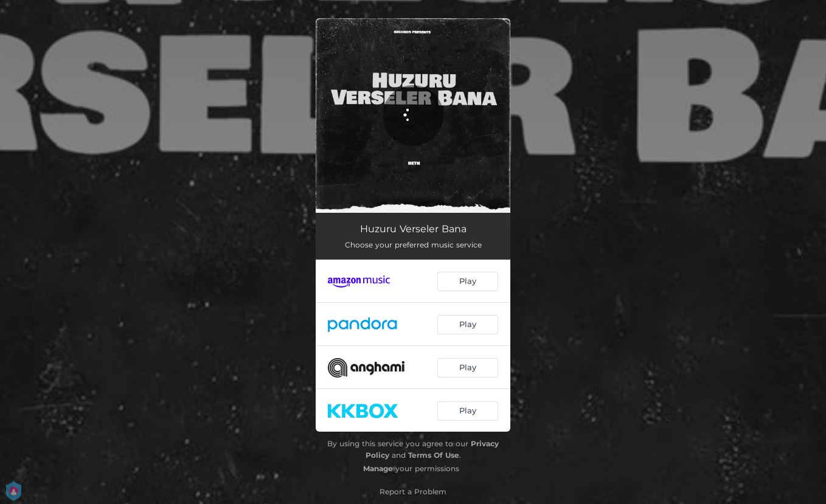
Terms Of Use (434, 455)
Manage (378, 468)
